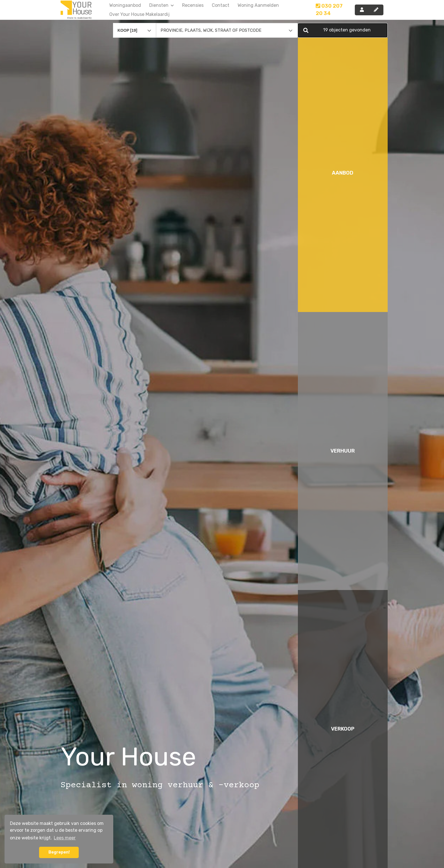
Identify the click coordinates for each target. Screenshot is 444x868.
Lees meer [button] (65, 838)
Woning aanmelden (258, 5)
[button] (343, 27)
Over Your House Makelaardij (139, 14)
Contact (221, 5)
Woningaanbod (125, 5)
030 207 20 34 (329, 10)
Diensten (162, 5)
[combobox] (135, 24)
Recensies (193, 5)
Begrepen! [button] (59, 852)
